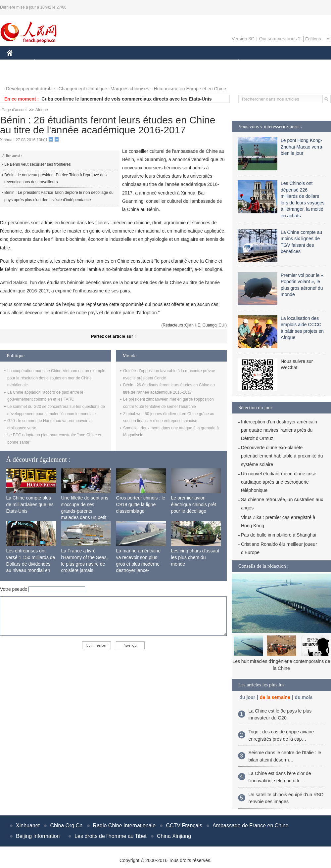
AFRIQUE (105, 62)
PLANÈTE (235, 62)
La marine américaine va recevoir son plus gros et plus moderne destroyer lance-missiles (139, 564)
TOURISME (290, 62)
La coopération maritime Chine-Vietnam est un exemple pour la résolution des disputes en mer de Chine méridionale (56, 378)
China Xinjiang (174, 836)
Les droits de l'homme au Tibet (110, 836)
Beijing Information (38, 836)
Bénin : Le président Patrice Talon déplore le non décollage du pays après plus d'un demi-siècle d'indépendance (59, 196)
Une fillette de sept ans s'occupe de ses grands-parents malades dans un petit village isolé (85, 511)
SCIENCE (134, 62)
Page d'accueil (15, 110)
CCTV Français (184, 825)
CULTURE (164, 62)
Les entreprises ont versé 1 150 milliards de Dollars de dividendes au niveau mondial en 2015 (31, 564)
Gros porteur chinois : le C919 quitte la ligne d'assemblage (141, 504)
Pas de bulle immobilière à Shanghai (279, 535)
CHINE (18, 62)
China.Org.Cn (66, 825)
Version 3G (243, 39)
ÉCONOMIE (47, 62)
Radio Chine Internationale (124, 825)
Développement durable (31, 89)
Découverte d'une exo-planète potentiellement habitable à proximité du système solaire (282, 456)
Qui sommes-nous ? (280, 39)
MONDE (77, 62)
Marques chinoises (130, 89)
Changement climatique (83, 89)
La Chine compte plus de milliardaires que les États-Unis (30, 504)
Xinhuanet (28, 825)
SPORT (262, 62)
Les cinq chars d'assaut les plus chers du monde (195, 557)
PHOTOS (20, 76)
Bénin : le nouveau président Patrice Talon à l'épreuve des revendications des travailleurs (55, 179)
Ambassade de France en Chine (250, 825)
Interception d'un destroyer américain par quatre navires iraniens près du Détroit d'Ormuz (279, 430)
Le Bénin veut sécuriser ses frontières (38, 164)
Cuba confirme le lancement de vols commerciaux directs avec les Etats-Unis (126, 99)
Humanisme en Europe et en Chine (190, 89)
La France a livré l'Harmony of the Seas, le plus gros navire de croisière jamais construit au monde (85, 564)
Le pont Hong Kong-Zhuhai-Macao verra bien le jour (301, 147)
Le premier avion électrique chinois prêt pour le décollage (194, 504)
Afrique (42, 110)
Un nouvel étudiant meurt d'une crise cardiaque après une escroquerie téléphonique (279, 482)
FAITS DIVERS (199, 62)
